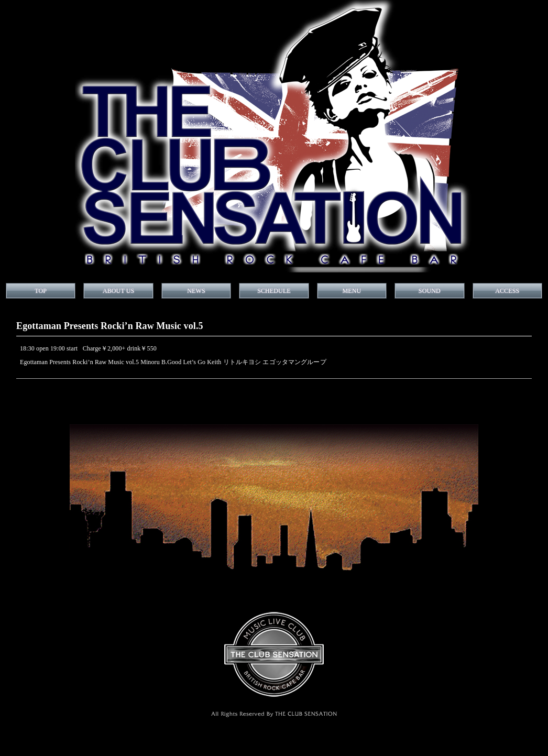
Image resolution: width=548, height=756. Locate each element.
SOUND (430, 291)
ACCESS (507, 291)
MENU (352, 291)
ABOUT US (118, 291)
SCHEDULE (274, 291)
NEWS (196, 291)
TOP (41, 291)
